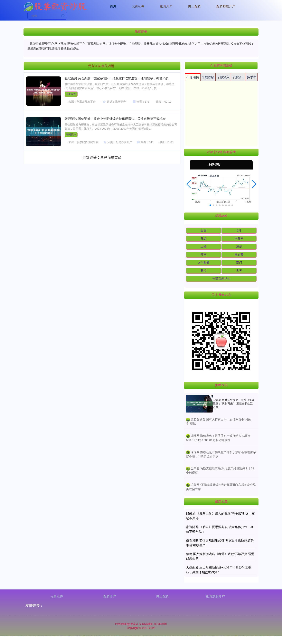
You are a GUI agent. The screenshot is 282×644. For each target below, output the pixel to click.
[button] (189, 184)
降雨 (203, 254)
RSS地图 (148, 624)
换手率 (252, 77)
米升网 (239, 238)
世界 (239, 270)
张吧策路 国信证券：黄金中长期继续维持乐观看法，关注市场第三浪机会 (115, 119)
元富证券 (138, 6)
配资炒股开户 (226, 6)
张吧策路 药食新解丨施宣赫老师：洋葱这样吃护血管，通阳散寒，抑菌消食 (117, 78)
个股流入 (223, 77)
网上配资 (194, 6)
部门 (239, 262)
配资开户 (166, 6)
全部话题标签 (221, 278)
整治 (203, 270)
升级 (203, 238)
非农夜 (239, 254)
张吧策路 (71, 94)
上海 (203, 246)
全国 (203, 230)
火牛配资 (203, 262)
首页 (113, 6)
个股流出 (238, 77)
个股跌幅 (208, 77)
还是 (239, 246)
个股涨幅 (193, 78)
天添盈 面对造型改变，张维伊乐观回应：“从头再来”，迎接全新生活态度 (234, 404)
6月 (239, 230)
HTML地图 (160, 624)
